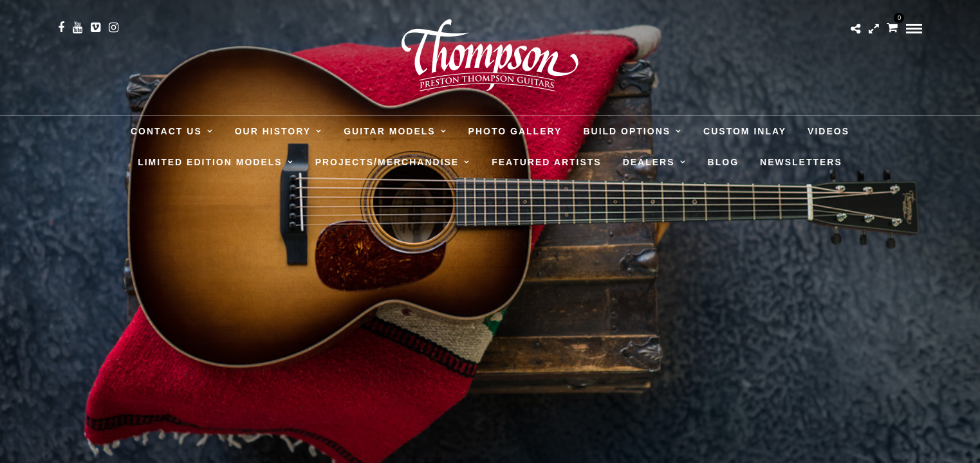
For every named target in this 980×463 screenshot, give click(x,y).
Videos (828, 131)
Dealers (649, 162)
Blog (723, 162)
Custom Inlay (745, 131)
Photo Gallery (515, 131)
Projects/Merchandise (387, 162)
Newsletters (801, 162)
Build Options (627, 131)
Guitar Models (389, 131)
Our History (273, 131)
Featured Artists (546, 162)
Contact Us (166, 131)
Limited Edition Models (210, 162)
